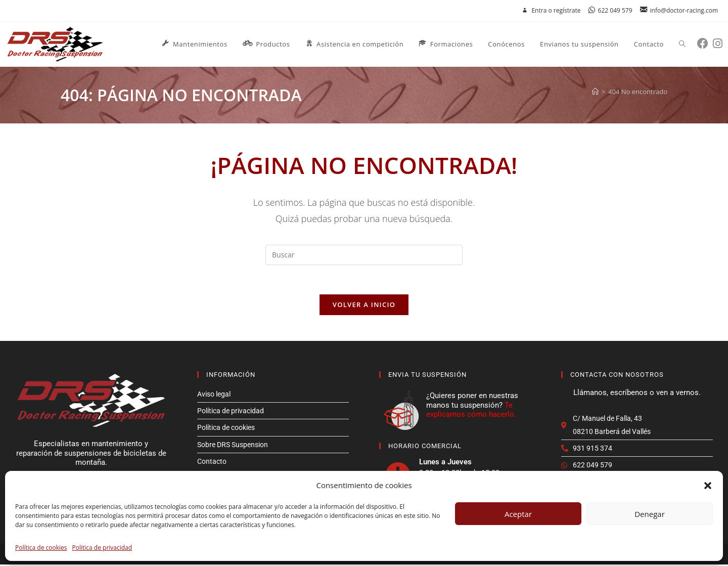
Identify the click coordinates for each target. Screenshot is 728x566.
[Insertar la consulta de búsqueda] (364, 255)
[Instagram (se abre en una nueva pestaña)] (720, 43)
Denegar (650, 514)
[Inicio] (595, 92)
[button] (708, 486)
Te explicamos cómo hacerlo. (471, 411)
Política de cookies (41, 548)
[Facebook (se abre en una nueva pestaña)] (705, 43)
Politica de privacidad (102, 548)
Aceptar (518, 514)
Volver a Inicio (364, 306)
